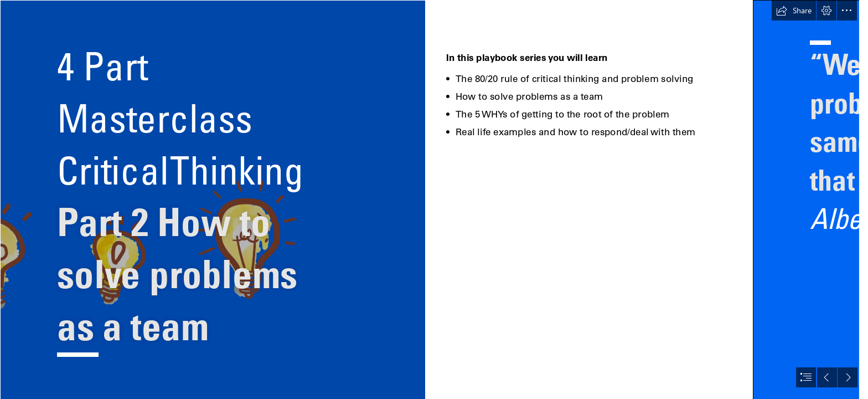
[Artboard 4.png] (213, 199)
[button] (794, 11)
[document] (434, 199)
